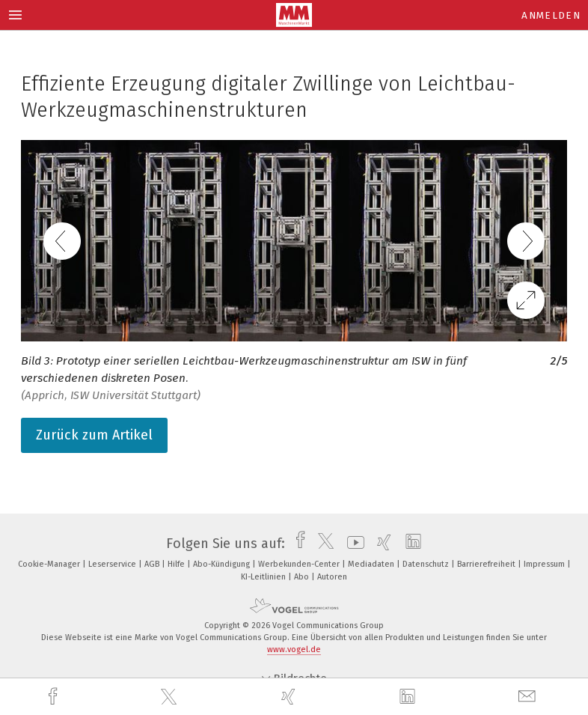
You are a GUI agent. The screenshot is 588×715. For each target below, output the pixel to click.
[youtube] (352, 544)
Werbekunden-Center (300, 564)
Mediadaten (372, 564)
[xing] (290, 697)
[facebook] (55, 697)
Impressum (545, 564)
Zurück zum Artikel (94, 435)
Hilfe (177, 564)
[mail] (529, 697)
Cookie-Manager (50, 564)
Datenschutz (427, 564)
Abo (303, 577)
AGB (153, 564)
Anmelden (551, 15)
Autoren (332, 577)
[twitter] (171, 697)
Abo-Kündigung (223, 564)
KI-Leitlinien (264, 577)
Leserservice (113, 564)
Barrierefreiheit (487, 564)
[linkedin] (409, 697)
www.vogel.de (294, 649)
